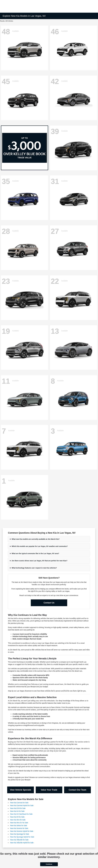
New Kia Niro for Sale (18, 820)
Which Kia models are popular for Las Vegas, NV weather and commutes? (40, 546)
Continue (49, 864)
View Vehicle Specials (21, 790)
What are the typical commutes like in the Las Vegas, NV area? (35, 553)
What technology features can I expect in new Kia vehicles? (34, 568)
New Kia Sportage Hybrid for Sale (22, 837)
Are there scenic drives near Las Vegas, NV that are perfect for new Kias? (39, 561)
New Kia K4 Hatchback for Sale (21, 814)
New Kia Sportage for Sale (20, 834)
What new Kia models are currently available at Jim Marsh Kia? (36, 539)
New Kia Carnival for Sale (19, 803)
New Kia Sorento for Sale (19, 828)
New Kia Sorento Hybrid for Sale (22, 831)
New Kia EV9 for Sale (18, 808)
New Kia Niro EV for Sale (19, 823)
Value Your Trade (49, 790)
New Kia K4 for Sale (17, 811)
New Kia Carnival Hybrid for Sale (22, 805)
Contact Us (49, 603)
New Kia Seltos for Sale (19, 825)
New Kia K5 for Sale (17, 817)
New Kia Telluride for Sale (19, 840)
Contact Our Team (78, 790)
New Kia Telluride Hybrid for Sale (22, 843)
